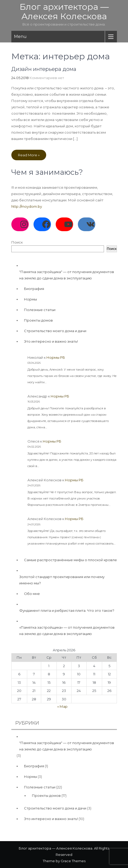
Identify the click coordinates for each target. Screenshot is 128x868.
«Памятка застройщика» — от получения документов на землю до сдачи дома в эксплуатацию (67, 631)
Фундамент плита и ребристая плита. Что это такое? (67, 610)
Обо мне (32, 594)
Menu (20, 37)
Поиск (17, 242)
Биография (34, 289)
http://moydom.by (27, 206)
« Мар (62, 706)
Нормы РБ (56, 357)
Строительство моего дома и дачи (55, 331)
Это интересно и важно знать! (51, 341)
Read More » (29, 155)
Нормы (30, 299)
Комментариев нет (47, 78)
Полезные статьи (40, 310)
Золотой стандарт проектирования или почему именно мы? (62, 580)
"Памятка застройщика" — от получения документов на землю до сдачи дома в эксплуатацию (67, 275)
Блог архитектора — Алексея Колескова (64, 11)
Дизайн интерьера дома (44, 69)
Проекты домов (38, 320)
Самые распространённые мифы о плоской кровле (70, 560)
